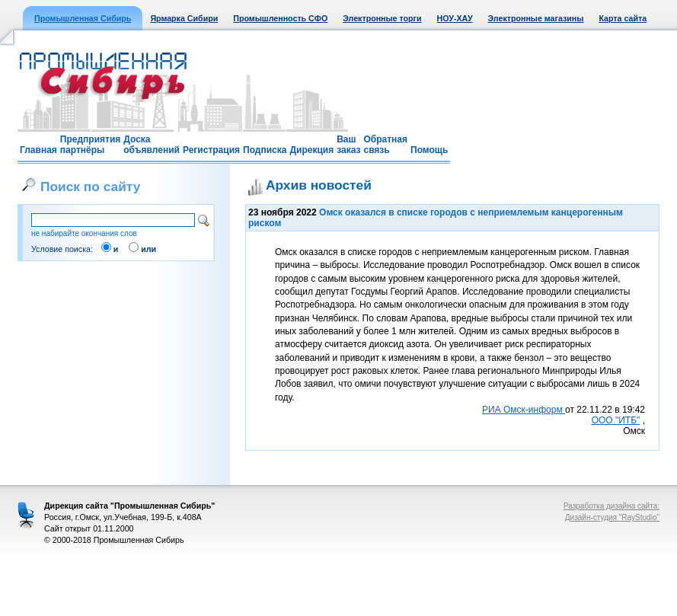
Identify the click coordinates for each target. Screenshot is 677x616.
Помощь (429, 150)
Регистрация (211, 150)
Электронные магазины (536, 18)
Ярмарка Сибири (184, 18)
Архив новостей (319, 185)
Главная (38, 150)
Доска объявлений (152, 145)
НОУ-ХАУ (455, 18)
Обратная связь (385, 145)
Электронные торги (382, 18)
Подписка (265, 150)
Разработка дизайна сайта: (612, 506)
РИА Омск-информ (524, 410)
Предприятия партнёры (90, 145)
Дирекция (311, 150)
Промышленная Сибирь (83, 18)
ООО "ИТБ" (616, 420)
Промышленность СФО (280, 18)
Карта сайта (623, 18)
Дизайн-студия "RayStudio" (612, 517)
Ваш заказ (348, 145)
